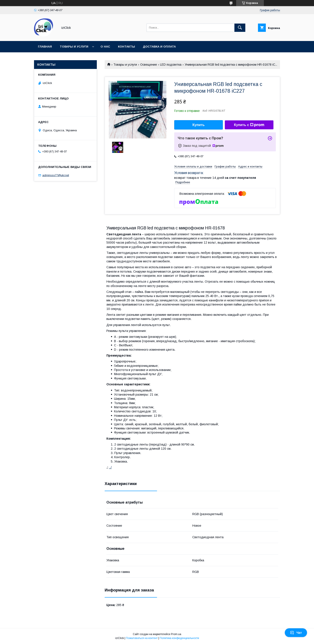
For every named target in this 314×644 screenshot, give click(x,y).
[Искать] (240, 28)
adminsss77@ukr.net (56, 175)
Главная (45, 47)
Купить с (249, 125)
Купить (199, 125)
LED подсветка (171, 65)
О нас (105, 47)
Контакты (126, 47)
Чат (296, 633)
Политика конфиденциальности (179, 638)
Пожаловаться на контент (142, 638)
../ (110, 467)
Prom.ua (176, 634)
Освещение (149, 65)
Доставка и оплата (159, 47)
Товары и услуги (74, 47)
